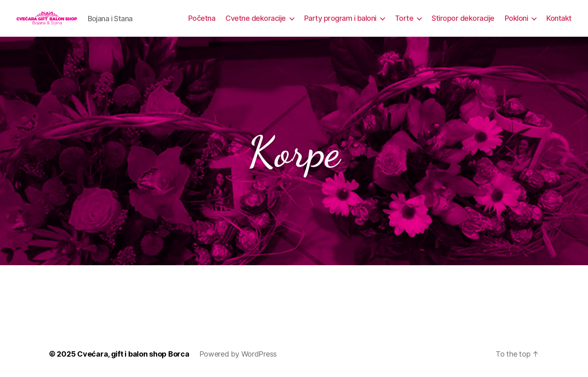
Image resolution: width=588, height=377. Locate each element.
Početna (202, 18)
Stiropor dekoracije (463, 18)
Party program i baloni (340, 18)
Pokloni (517, 18)
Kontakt (559, 18)
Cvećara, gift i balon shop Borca (133, 354)
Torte (404, 18)
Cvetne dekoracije (256, 18)
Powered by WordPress (238, 354)
